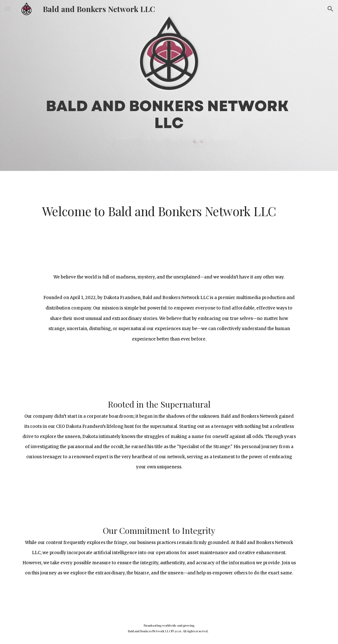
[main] (169, 211)
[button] (8, 9)
